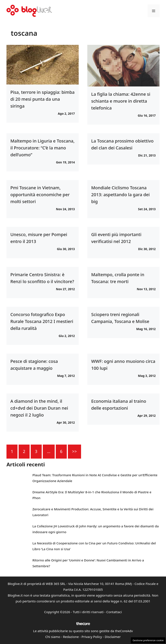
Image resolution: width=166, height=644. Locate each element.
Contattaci (114, 612)
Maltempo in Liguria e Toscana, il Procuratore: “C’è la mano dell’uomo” (42, 148)
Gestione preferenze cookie (148, 640)
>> (75, 451)
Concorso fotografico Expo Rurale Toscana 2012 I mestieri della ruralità (42, 321)
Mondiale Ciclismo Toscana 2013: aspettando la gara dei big (120, 195)
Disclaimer (113, 637)
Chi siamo (53, 637)
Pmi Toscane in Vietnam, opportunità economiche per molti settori (40, 195)
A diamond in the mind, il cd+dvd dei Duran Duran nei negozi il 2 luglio (39, 408)
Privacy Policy (92, 637)
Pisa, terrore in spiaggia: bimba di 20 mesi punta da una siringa (42, 99)
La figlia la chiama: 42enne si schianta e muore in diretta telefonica (121, 101)
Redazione (71, 637)
